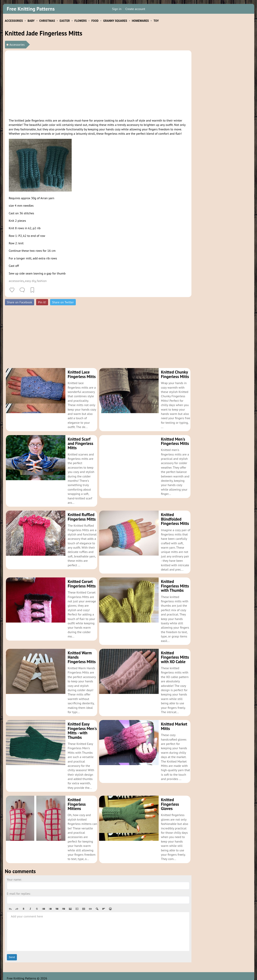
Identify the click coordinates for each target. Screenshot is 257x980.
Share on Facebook (20, 302)
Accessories (17, 45)
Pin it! (42, 302)
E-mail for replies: (19, 889)
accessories (16, 281)
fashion (42, 281)
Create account (135, 9)
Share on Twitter (63, 302)
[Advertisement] (98, 84)
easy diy (30, 281)
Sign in (117, 9)
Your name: (14, 875)
